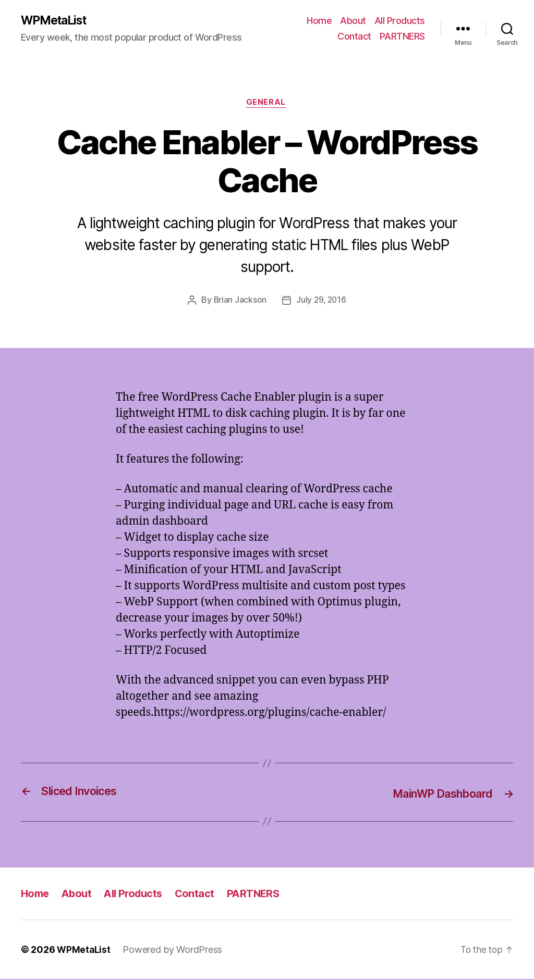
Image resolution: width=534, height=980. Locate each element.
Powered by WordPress (173, 951)
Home (319, 21)
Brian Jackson (239, 302)
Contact (354, 37)
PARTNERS (402, 37)
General (267, 104)
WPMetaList (57, 21)
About (353, 21)
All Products (400, 21)
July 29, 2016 (322, 302)
